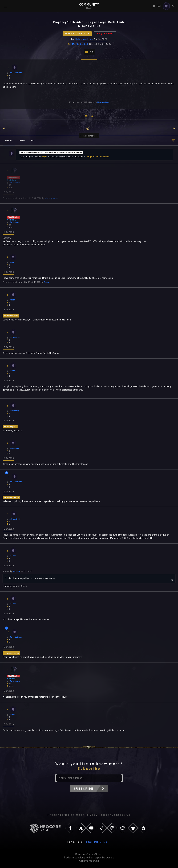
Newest (9, 140)
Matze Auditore (84, 39)
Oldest (22, 140)
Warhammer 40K (77, 34)
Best (33, 140)
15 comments (89, 136)
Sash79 (17, 572)
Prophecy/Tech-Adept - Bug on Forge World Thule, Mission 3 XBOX (51, 152)
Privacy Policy (97, 815)
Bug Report (106, 34)
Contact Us (121, 815)
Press (52, 815)
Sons (46, 282)
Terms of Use (71, 815)
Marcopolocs (80, 44)
